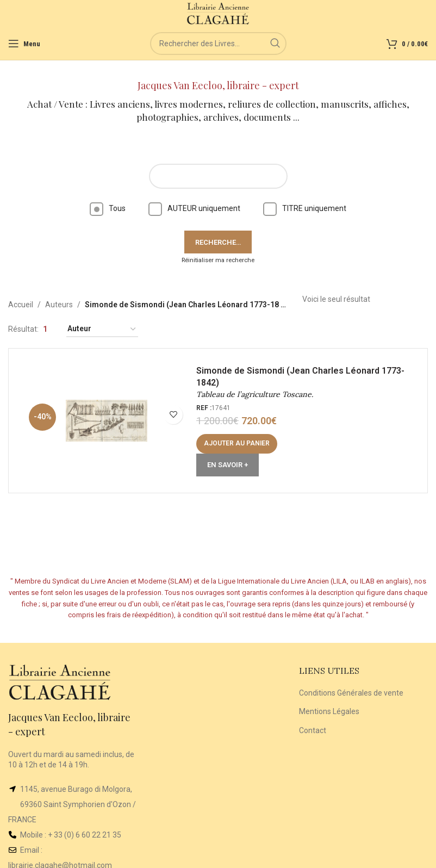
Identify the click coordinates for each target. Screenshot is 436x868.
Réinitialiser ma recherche (218, 260)
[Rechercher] (218, 44)
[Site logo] (218, 13)
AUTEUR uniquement (194, 208)
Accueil (21, 305)
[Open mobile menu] (24, 44)
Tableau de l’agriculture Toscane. (255, 394)
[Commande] (102, 329)
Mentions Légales (329, 711)
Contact (313, 730)
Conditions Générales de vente (351, 693)
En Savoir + (228, 465)
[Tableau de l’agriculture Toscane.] (107, 421)
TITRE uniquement (305, 208)
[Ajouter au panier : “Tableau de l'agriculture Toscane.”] (237, 444)
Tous (108, 208)
